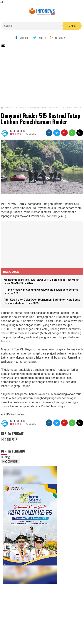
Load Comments (10, 461)
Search (72, 26)
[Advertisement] (42, 77)
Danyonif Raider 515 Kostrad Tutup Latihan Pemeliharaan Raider (41, 119)
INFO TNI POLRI (16, 134)
